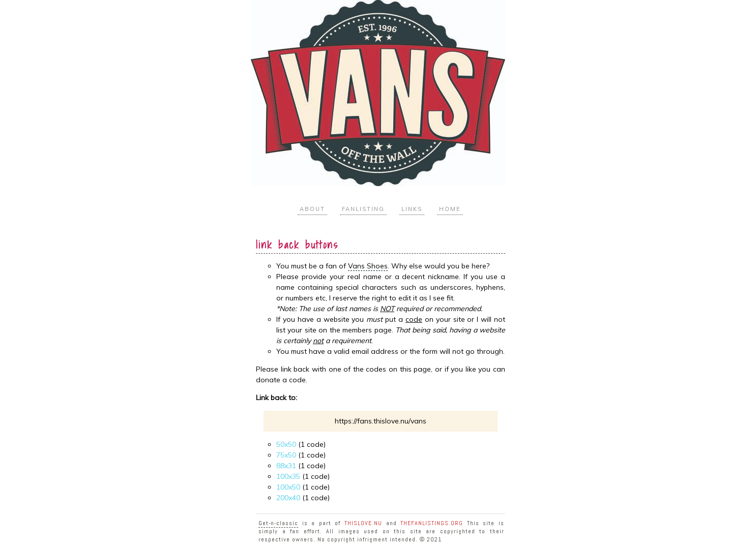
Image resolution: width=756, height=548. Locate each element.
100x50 (288, 487)
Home (450, 209)
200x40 (288, 498)
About (312, 209)
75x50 (286, 455)
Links (412, 209)
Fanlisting (363, 209)
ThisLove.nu (363, 523)
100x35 (288, 476)
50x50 (286, 444)
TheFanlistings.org (432, 523)
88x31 (286, 466)
